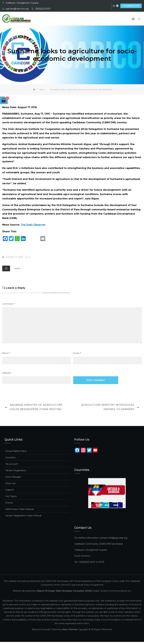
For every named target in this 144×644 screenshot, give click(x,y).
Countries (10, 459)
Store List (10, 485)
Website (7, 375)
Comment (9, 306)
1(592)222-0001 (43, 9)
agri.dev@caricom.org (17, 9)
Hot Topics (11, 498)
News (17, 270)
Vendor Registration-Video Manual (23, 518)
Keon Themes (70, 631)
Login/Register (131, 6)
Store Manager (13, 479)
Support (10, 492)
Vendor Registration (16, 472)
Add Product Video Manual (19, 511)
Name (6, 355)
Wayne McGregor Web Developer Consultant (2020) (64, 593)
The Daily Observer (33, 227)
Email (77, 355)
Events (9, 505)
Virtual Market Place (16, 453)
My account (12, 466)
